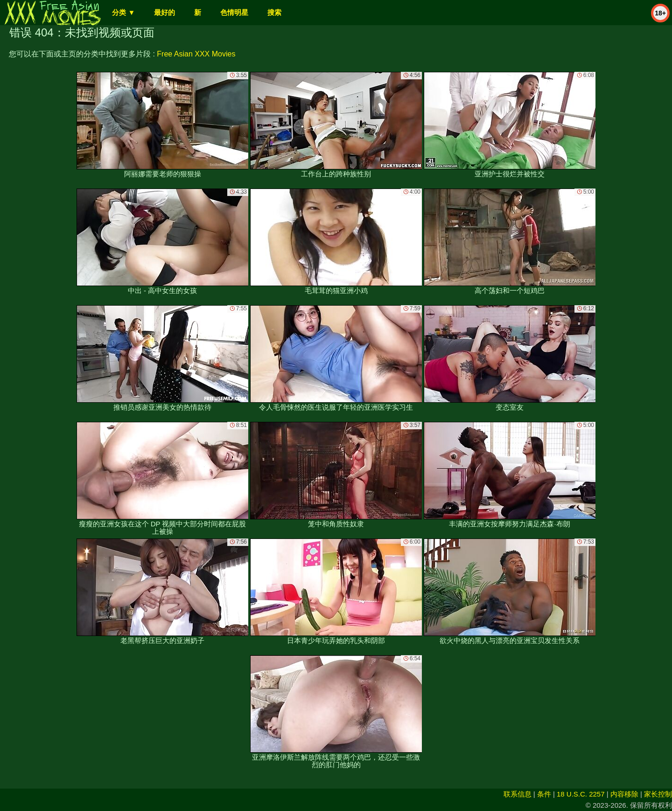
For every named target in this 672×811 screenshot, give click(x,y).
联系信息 (518, 794)
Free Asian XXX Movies (196, 54)
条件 (544, 794)
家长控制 (658, 794)
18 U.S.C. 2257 (581, 794)
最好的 (164, 12)
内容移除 (624, 794)
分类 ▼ (123, 12)
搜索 (274, 12)
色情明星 (234, 12)
